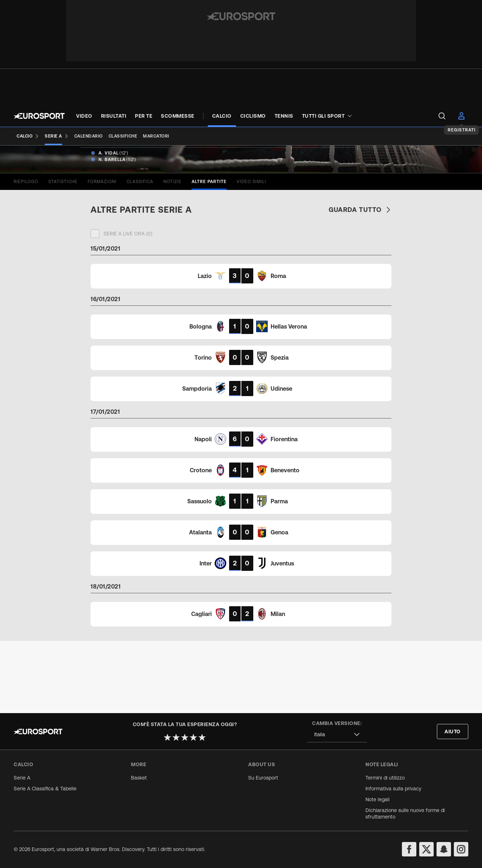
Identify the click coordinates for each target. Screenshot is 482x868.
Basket (139, 778)
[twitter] (426, 849)
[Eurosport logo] (39, 116)
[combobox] (337, 735)
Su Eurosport (263, 778)
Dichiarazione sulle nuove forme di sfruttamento (405, 813)
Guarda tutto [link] (360, 282)
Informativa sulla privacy (393, 789)
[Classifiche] (123, 136)
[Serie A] (57, 136)
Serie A (22, 778)
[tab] (26, 254)
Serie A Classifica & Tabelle (45, 789)
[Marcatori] (156, 136)
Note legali (378, 799)
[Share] (464, 168)
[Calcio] (28, 136)
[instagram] (461, 849)
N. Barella (112, 232)
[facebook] (409, 849)
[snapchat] (444, 849)
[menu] (442, 116)
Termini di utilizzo (385, 778)
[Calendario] (89, 136)
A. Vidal (109, 225)
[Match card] (241, 348)
